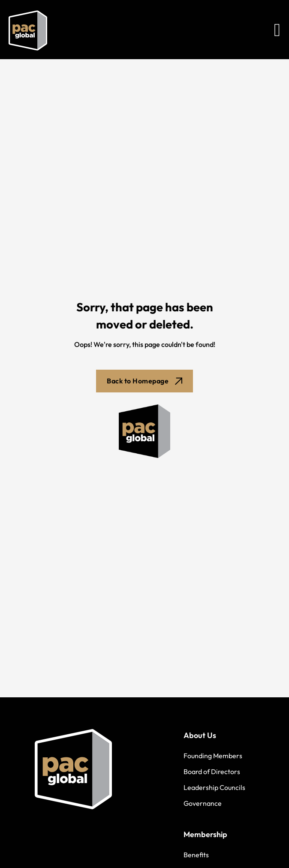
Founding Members (213, 756)
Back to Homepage (144, 381)
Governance (203, 803)
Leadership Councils (214, 787)
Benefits (196, 855)
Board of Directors (212, 772)
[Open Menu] (277, 30)
